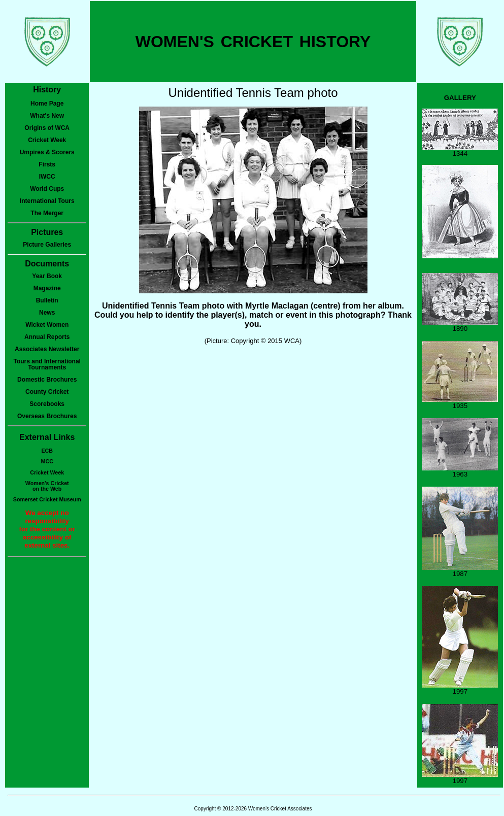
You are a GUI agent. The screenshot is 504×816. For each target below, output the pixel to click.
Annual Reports (47, 337)
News (47, 313)
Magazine (47, 288)
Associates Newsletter (47, 349)
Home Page (47, 104)
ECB (47, 451)
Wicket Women (47, 325)
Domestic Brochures (47, 380)
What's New (47, 116)
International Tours (47, 201)
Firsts (47, 164)
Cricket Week (47, 140)
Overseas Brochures (47, 416)
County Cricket (47, 392)
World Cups (47, 189)
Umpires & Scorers (47, 152)
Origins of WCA (47, 128)
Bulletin (47, 300)
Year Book (47, 276)
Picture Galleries (47, 245)
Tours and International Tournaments (47, 364)
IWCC (47, 177)
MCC (47, 461)
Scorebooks (47, 404)
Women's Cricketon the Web (47, 486)
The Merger (47, 213)
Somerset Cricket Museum (47, 499)
